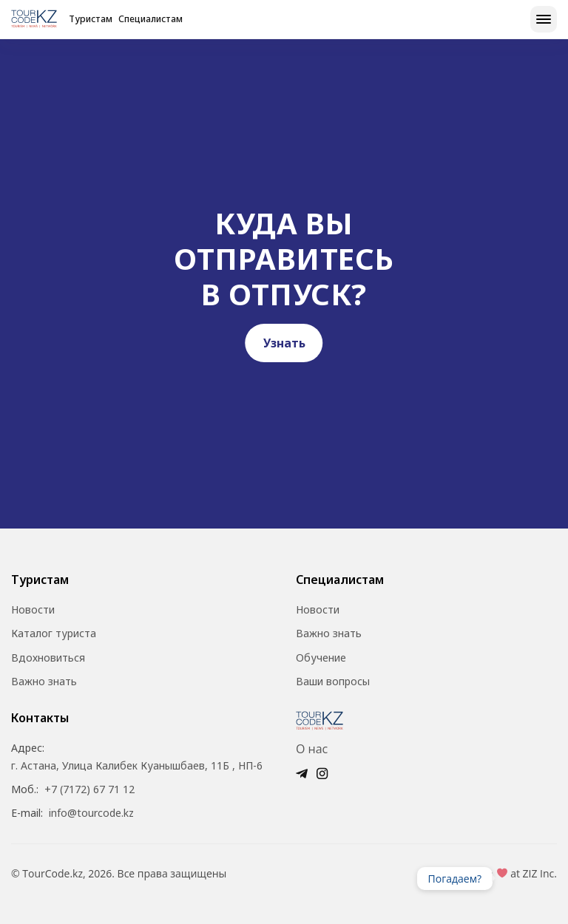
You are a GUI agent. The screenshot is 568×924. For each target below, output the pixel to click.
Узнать (284, 343)
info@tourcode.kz (91, 813)
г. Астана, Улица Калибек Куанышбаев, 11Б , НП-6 (137, 766)
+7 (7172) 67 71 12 (89, 789)
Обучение (321, 658)
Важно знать (44, 682)
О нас (312, 749)
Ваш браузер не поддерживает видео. (522, 878)
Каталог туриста (54, 633)
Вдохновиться (48, 658)
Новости (33, 610)
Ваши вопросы (333, 682)
